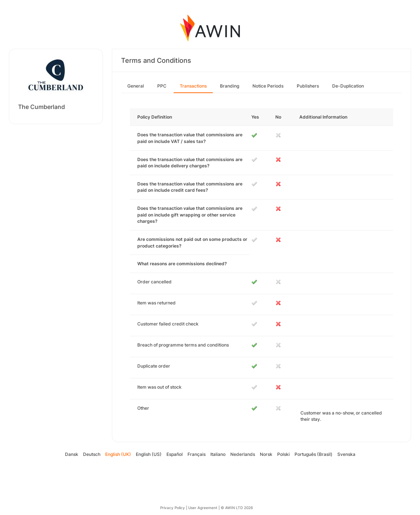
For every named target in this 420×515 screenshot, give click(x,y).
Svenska (346, 454)
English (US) (149, 454)
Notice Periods (268, 86)
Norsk (266, 454)
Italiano (218, 454)
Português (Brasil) (314, 454)
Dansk (72, 454)
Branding (230, 86)
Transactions (193, 86)
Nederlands (243, 454)
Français (197, 454)
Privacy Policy (173, 508)
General (136, 86)
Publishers (308, 86)
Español (175, 454)
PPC (162, 86)
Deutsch (92, 454)
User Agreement (203, 508)
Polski (283, 454)
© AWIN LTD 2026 (237, 508)
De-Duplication (348, 86)
